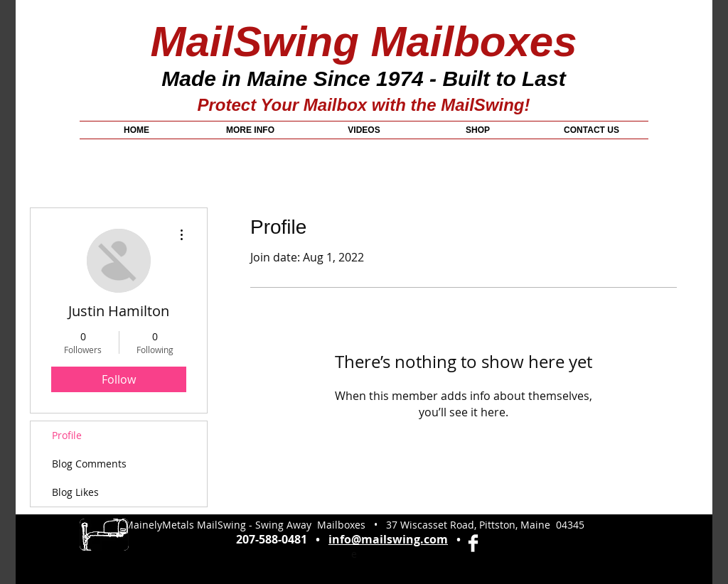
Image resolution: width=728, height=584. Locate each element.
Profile (67, 435)
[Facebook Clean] (473, 543)
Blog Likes (75, 492)
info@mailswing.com (388, 539)
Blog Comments (89, 464)
